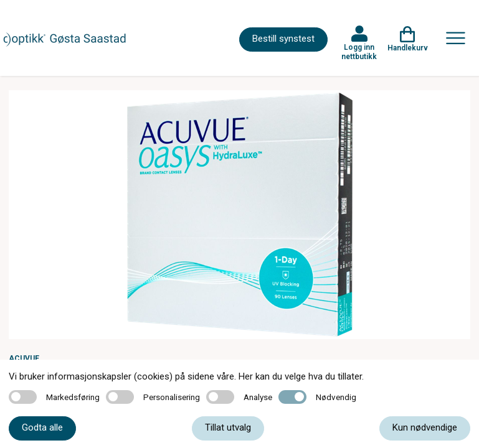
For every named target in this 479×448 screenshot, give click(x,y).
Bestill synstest (283, 39)
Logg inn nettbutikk (359, 52)
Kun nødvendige (425, 427)
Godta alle (42, 427)
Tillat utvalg (228, 427)
